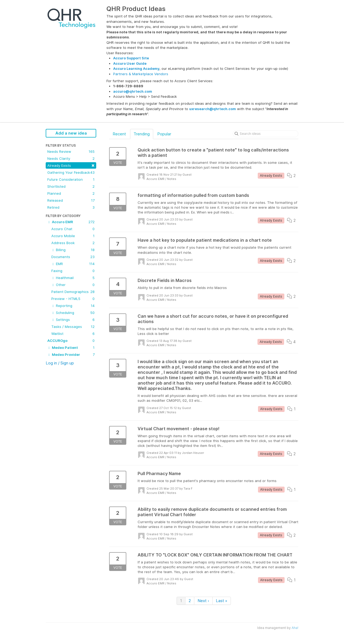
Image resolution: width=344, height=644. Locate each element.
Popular (164, 134)
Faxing (73, 271)
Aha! (295, 628)
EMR (73, 264)
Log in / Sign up (60, 363)
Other (73, 285)
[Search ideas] (266, 134)
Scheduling (73, 313)
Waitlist (73, 334)
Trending (142, 134)
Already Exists (71, 165)
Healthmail (73, 278)
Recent (119, 134)
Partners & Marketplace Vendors (141, 74)
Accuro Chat (73, 229)
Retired (71, 207)
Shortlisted (71, 186)
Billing (73, 250)
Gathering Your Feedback (71, 172)
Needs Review (71, 151)
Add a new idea (71, 133)
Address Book (73, 243)
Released (71, 200)
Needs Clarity (71, 158)
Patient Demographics (73, 292)
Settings (73, 320)
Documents (73, 257)
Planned (71, 193)
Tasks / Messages (73, 327)
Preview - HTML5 (73, 299)
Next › (203, 601)
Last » (222, 601)
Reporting (73, 306)
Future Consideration (71, 179)
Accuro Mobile (73, 236)
